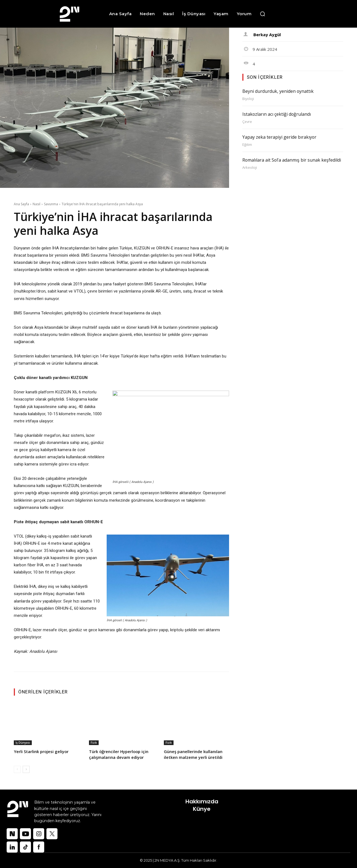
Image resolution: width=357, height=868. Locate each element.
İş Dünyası (23, 743)
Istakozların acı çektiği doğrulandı (277, 114)
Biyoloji (248, 98)
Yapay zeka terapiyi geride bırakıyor (279, 136)
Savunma (51, 204)
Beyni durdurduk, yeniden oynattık (278, 91)
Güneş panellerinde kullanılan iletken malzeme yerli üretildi (193, 754)
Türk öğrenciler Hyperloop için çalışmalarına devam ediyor (119, 754)
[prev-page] (17, 769)
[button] (262, 14)
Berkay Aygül (267, 35)
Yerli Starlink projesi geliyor (41, 751)
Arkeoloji (250, 166)
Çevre (247, 121)
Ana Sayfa (21, 204)
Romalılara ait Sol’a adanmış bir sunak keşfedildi (292, 159)
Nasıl (36, 204)
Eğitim (247, 144)
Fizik (94, 743)
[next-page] (26, 769)
